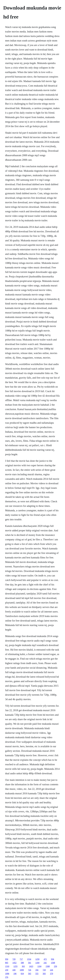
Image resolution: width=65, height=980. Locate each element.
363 (23, 966)
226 (52, 970)
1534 (29, 959)
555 (37, 974)
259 (7, 970)
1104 (39, 966)
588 (22, 963)
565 (30, 974)
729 (14, 959)
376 (7, 977)
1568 (53, 963)
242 (45, 963)
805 (7, 963)
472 (45, 959)
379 (52, 974)
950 (7, 959)
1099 (22, 970)
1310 (7, 966)
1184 (37, 963)
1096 (7, 974)
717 (21, 959)
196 (15, 974)
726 (30, 970)
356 (37, 970)
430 (14, 970)
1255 (15, 966)
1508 (48, 966)
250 (55, 966)
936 (53, 959)
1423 (31, 966)
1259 (37, 959)
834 (22, 974)
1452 (14, 963)
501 (30, 963)
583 (44, 974)
